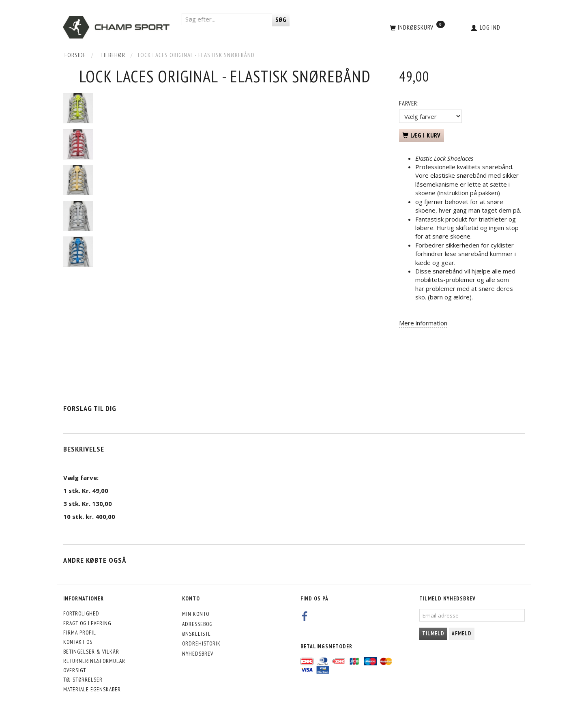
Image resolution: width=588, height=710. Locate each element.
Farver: (409, 103)
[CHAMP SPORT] (116, 27)
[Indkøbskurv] (416, 27)
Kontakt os (78, 642)
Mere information (423, 323)
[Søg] (281, 20)
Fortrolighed (81, 613)
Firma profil (80, 633)
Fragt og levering (87, 623)
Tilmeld (433, 634)
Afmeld (462, 634)
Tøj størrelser (83, 680)
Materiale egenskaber (92, 689)
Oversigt (75, 670)
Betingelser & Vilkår (91, 652)
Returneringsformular (94, 661)
